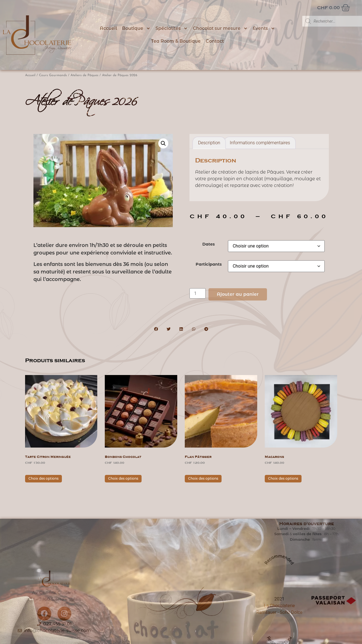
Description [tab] (209, 143)
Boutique (136, 28)
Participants (209, 264)
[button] (163, 143)
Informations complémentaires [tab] (260, 143)
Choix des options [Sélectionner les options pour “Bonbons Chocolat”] (123, 478)
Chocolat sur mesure (220, 28)
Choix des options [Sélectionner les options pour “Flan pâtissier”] (203, 478)
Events (264, 28)
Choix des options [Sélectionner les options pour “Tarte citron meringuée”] (43, 478)
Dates (209, 244)
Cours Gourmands (53, 75)
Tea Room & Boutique (176, 41)
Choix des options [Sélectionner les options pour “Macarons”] (283, 478)
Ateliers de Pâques (84, 75)
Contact (215, 41)
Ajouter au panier (238, 294)
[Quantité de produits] (198, 293)
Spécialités (172, 28)
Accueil (108, 28)
